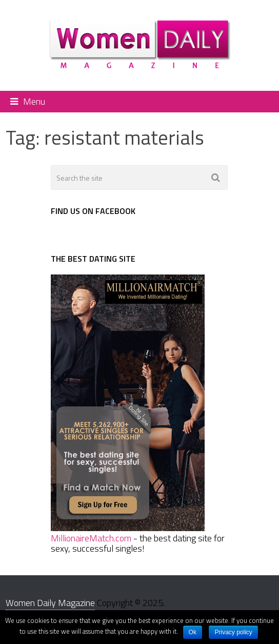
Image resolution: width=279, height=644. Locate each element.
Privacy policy (233, 632)
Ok (193, 632)
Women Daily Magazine (50, 603)
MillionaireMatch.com (91, 538)
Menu (34, 101)
